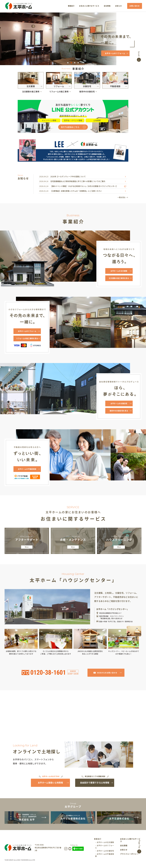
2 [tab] (71, 63)
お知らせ (124, 854)
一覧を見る (121, 197)
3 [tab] (75, 63)
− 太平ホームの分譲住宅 (105, 855)
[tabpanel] (73, 39)
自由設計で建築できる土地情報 (95, 785)
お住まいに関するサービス (130, 844)
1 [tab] (68, 63)
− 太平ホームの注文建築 (105, 846)
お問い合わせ (134, 6)
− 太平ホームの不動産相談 (105, 859)
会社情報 (124, 850)
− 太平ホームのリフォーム (105, 851)
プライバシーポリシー (129, 858)
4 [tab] (78, 63)
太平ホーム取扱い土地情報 (51, 785)
